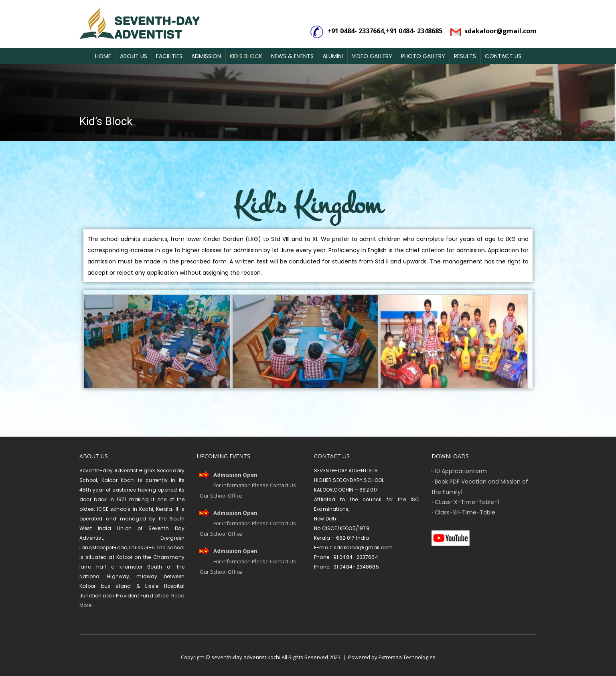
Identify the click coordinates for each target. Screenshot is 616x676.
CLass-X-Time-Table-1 (467, 502)
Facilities (169, 56)
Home (103, 56)
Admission (206, 56)
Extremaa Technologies (407, 657)
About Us (134, 56)
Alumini (333, 56)
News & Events (292, 56)
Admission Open (235, 475)
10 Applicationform (461, 471)
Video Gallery (372, 56)
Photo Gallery (423, 56)
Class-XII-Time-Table (465, 512)
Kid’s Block (246, 56)
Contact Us (503, 56)
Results (465, 56)
